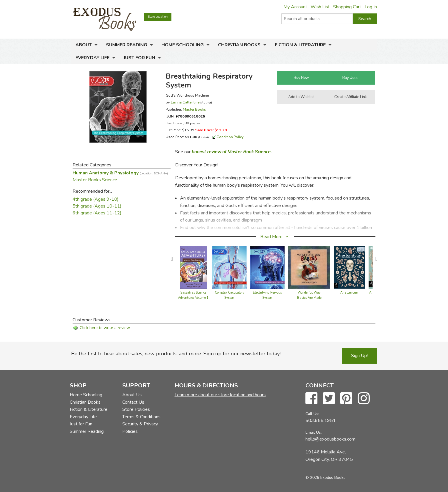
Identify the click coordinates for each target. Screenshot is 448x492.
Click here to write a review (105, 328)
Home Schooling (183, 45)
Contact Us (133, 402)
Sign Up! (359, 356)
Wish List (320, 7)
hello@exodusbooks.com (330, 439)
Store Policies (136, 409)
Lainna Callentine (185, 102)
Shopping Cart (347, 7)
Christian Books (239, 45)
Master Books (194, 109)
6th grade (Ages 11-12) (97, 213)
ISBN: (185, 116)
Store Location (158, 17)
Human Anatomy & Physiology (120, 173)
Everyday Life (92, 58)
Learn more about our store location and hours (220, 395)
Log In (371, 7)
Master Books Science (95, 180)
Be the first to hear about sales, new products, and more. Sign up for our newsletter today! (176, 354)
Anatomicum (349, 293)
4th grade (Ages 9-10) (96, 199)
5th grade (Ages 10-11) (97, 206)
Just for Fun (139, 58)
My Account (295, 7)
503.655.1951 (321, 421)
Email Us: (314, 432)
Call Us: (312, 414)
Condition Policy (230, 137)
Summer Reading (127, 45)
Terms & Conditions (141, 417)
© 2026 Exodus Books (325, 478)
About (84, 45)
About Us (132, 395)
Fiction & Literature (300, 45)
